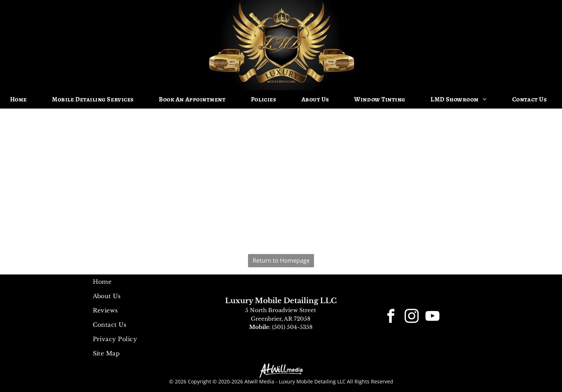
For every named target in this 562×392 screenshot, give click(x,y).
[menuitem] (21, 99)
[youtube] (433, 317)
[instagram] (412, 317)
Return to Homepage (281, 260)
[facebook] (391, 317)
